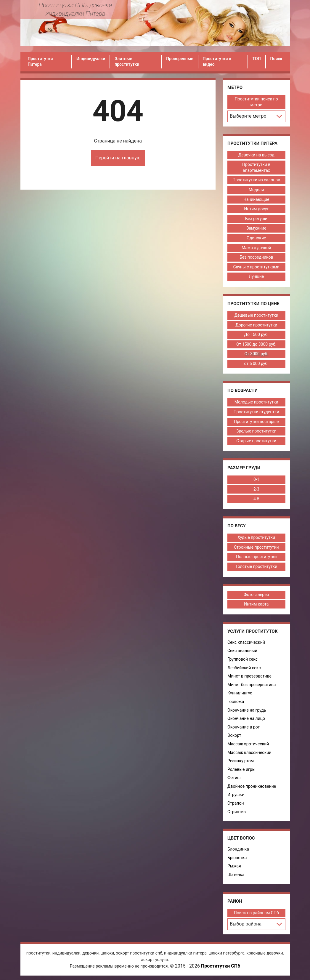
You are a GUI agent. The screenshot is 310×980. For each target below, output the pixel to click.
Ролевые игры (241, 769)
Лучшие (256, 276)
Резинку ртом (241, 761)
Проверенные (180, 59)
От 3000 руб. (256, 354)
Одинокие (256, 238)
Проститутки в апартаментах (256, 167)
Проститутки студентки (256, 412)
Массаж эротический (248, 744)
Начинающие (256, 199)
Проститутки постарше (256, 422)
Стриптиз (237, 812)
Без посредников (256, 257)
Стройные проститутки (256, 547)
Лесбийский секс (244, 668)
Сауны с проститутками (256, 267)
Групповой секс (242, 659)
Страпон (236, 803)
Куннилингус (240, 693)
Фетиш (234, 778)
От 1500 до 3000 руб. (256, 344)
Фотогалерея (256, 595)
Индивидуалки (91, 59)
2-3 (256, 489)
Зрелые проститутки (256, 431)
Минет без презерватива (252, 685)
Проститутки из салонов (256, 180)
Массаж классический (249, 752)
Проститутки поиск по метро (256, 102)
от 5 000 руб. (256, 364)
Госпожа (236, 702)
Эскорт (234, 735)
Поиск (276, 59)
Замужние (256, 228)
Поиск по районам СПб (256, 913)
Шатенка (236, 875)
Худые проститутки (256, 537)
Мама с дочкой (256, 248)
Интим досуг (256, 209)
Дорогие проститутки (256, 325)
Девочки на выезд (256, 155)
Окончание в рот (244, 727)
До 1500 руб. (256, 334)
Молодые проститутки (256, 402)
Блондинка (238, 849)
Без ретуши (256, 219)
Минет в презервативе (249, 676)
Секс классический (246, 642)
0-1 (256, 479)
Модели (256, 190)
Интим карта (256, 604)
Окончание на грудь (247, 710)
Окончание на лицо (246, 718)
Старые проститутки (256, 441)
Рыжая (234, 866)
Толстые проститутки (256, 566)
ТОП (257, 59)
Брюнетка (237, 858)
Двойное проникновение (252, 786)
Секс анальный (242, 651)
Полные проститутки (256, 557)
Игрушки (236, 795)
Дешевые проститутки (256, 315)
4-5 (256, 499)
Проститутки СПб (221, 966)
